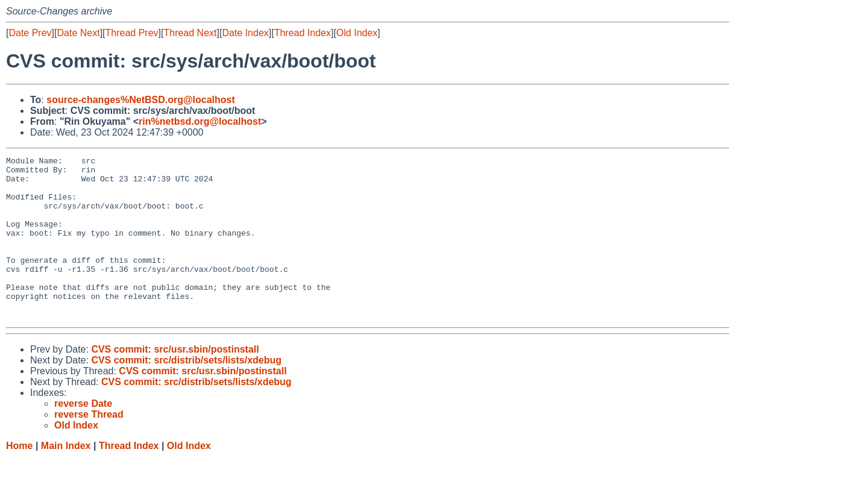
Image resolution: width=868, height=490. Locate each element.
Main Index (66, 478)
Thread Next (190, 33)
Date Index (245, 33)
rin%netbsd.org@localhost (200, 121)
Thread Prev (132, 33)
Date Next (78, 33)
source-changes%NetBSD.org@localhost (141, 100)
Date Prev (30, 33)
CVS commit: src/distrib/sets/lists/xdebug (186, 393)
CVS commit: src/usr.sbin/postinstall (175, 382)
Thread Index (303, 33)
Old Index (357, 33)
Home (19, 478)
